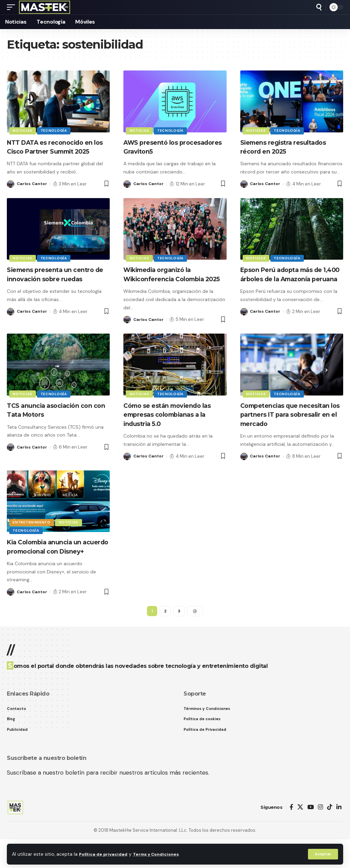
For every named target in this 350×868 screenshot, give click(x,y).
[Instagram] (320, 836)
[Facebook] (291, 836)
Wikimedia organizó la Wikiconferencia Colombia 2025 (170, 287)
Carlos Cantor (33, 192)
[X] (300, 836)
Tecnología (56, 130)
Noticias (23, 130)
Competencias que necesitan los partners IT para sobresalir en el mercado (292, 432)
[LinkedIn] (339, 836)
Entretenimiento (32, 538)
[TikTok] (330, 836)
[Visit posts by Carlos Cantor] (11, 193)
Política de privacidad (105, 854)
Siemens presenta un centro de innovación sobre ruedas (55, 283)
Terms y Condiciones (161, 854)
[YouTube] (311, 836)
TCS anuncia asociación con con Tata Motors (55, 427)
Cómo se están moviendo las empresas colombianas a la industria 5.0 (174, 432)
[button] (322, 854)
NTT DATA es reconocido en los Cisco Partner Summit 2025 (56, 151)
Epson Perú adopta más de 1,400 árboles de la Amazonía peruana (291, 287)
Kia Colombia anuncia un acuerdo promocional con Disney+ (52, 568)
